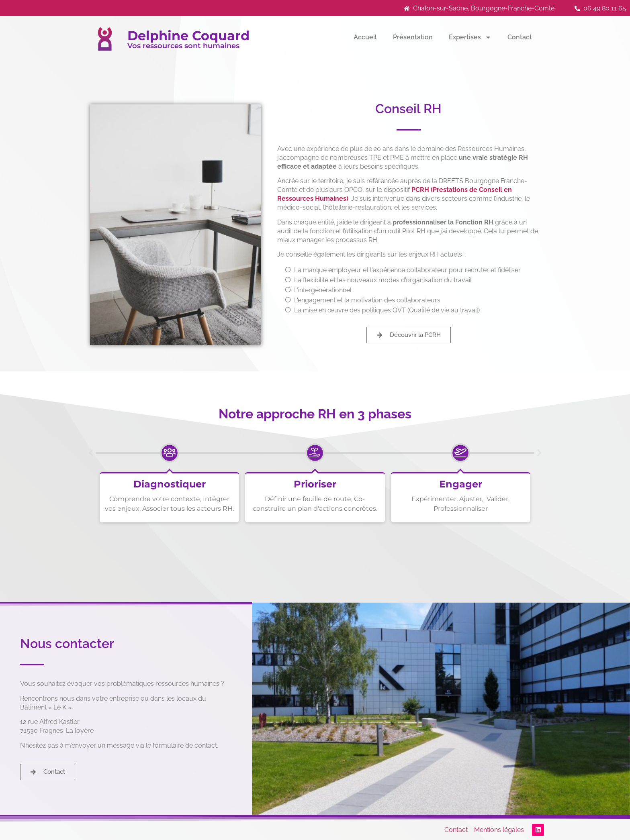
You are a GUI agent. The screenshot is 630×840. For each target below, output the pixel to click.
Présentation (413, 37)
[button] (91, 453)
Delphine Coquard (188, 36)
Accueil (365, 37)
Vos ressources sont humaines (183, 46)
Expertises (470, 37)
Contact (520, 37)
